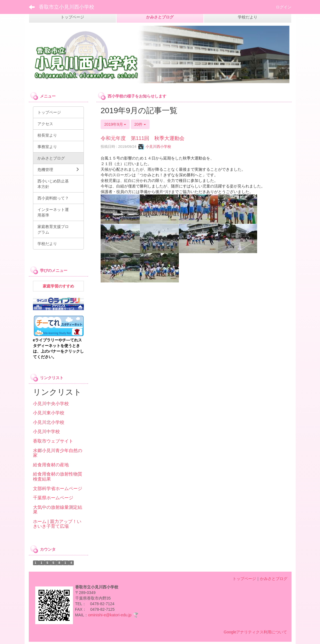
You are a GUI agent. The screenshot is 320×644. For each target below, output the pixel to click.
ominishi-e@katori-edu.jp (110, 615)
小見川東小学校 (49, 413)
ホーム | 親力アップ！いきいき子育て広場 (57, 524)
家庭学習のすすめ (58, 286)
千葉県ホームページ (53, 498)
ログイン (284, 7)
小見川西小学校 (155, 147)
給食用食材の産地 (51, 465)
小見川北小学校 (49, 422)
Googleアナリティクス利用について (255, 632)
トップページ (244, 579)
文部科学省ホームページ (58, 489)
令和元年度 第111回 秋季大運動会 (143, 138)
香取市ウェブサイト (53, 441)
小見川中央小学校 (51, 404)
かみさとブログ (274, 579)
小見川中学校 (46, 432)
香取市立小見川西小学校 (67, 7)
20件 (140, 124)
